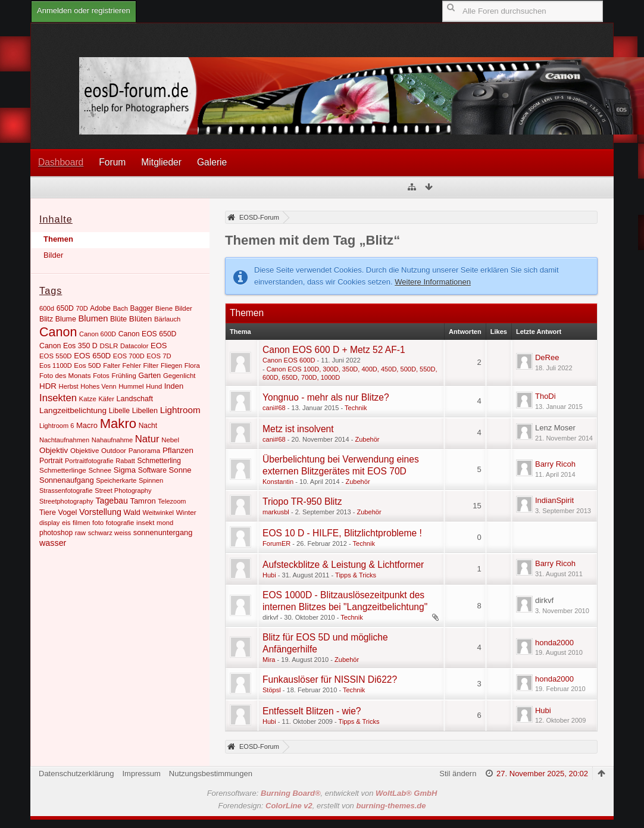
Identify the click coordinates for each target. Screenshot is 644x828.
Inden (174, 386)
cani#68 (274, 408)
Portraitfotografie (89, 461)
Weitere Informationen (433, 282)
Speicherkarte (116, 480)
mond (165, 523)
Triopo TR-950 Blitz (302, 502)
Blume (66, 319)
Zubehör (367, 439)
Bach (121, 308)
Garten (149, 376)
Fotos (101, 376)
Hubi (269, 575)
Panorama (145, 450)
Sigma (125, 470)
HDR (48, 386)
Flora (192, 365)
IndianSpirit (554, 500)
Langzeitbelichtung (73, 410)
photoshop (56, 533)
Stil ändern (458, 774)
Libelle (119, 411)
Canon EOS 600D (289, 360)
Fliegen (171, 365)
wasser (53, 543)
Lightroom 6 (57, 426)
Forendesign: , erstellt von (322, 806)
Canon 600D (98, 334)
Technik (356, 408)
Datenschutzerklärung (76, 774)
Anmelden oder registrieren (84, 10)
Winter (186, 513)
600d (47, 308)
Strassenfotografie (66, 490)
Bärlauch (167, 319)
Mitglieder (161, 162)
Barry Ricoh (555, 464)
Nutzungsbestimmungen (211, 774)
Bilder (53, 255)
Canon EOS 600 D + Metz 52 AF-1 (334, 350)
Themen (58, 239)
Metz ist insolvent (298, 429)
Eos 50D (87, 365)
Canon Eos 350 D (68, 346)
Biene (164, 308)
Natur (147, 439)
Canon (58, 332)
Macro (87, 425)
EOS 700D (129, 356)
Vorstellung (100, 512)
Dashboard (61, 162)
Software (152, 470)
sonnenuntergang (163, 532)
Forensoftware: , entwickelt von (322, 793)
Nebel (170, 440)
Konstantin (278, 482)
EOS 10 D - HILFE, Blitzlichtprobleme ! (342, 533)
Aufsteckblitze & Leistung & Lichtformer (343, 565)
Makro (118, 424)
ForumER (276, 543)
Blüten (140, 319)
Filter (151, 365)
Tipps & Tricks (356, 575)
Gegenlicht (179, 376)
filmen (81, 523)
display (49, 523)
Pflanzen (178, 450)
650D (65, 308)
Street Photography (123, 490)
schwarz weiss (110, 533)
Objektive (85, 450)
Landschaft (135, 399)
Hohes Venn (98, 386)
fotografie (120, 523)
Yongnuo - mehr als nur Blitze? (326, 397)
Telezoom (172, 501)
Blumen (93, 318)
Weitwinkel (158, 513)
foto (98, 523)
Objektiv (54, 450)
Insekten (58, 398)
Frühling (124, 376)
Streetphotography (66, 501)
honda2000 (554, 643)
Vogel (67, 512)
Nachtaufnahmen (64, 440)
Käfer (106, 399)
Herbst (69, 386)
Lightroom (180, 410)
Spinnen (151, 480)
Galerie (212, 162)
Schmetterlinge (63, 470)
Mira (269, 660)
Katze (88, 399)
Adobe (100, 308)
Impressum (141, 774)
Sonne (180, 470)
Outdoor (114, 450)
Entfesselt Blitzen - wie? (312, 711)
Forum (112, 162)
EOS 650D (92, 356)
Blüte (118, 319)
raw (80, 533)
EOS (159, 346)
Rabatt (125, 461)
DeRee (547, 357)
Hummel (131, 386)
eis (66, 523)
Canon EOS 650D (148, 334)
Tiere (48, 513)
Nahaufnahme (112, 440)
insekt (145, 522)
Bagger (141, 308)
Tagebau (112, 501)
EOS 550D (56, 356)
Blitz (46, 319)
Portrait (51, 461)
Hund (154, 386)
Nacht (148, 426)
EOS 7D (159, 356)
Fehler (132, 365)
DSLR (109, 346)
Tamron (143, 501)
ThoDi (545, 396)
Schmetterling (159, 461)
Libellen (145, 411)
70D (82, 308)
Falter (112, 365)
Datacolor (134, 346)
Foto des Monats (65, 375)
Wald (132, 513)
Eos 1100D (56, 365)
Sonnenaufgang (67, 480)
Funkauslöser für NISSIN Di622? (330, 679)
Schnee (100, 470)
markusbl (276, 512)
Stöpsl (272, 690)
